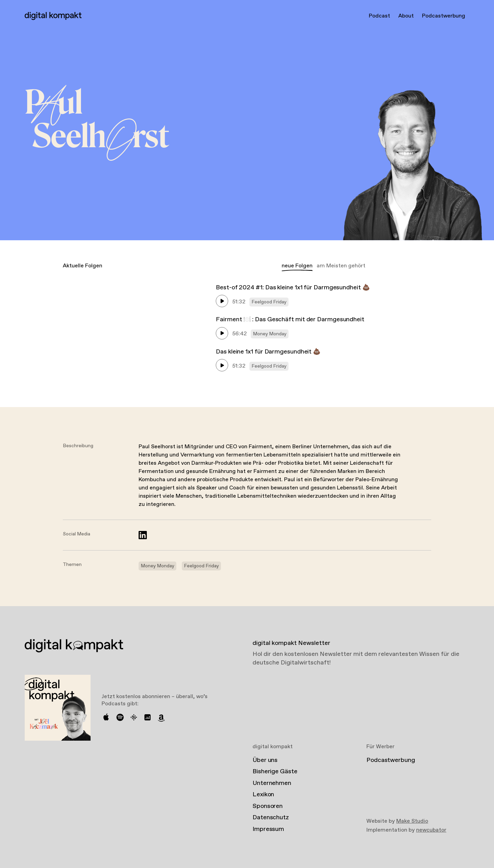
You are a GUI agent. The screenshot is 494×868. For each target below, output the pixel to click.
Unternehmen (272, 783)
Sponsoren (268, 806)
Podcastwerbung (444, 16)
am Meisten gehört (341, 266)
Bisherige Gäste (275, 772)
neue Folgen (297, 266)
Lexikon (263, 795)
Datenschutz (271, 818)
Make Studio (412, 821)
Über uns (265, 760)
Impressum (268, 829)
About (406, 16)
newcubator (431, 830)
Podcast (379, 16)
